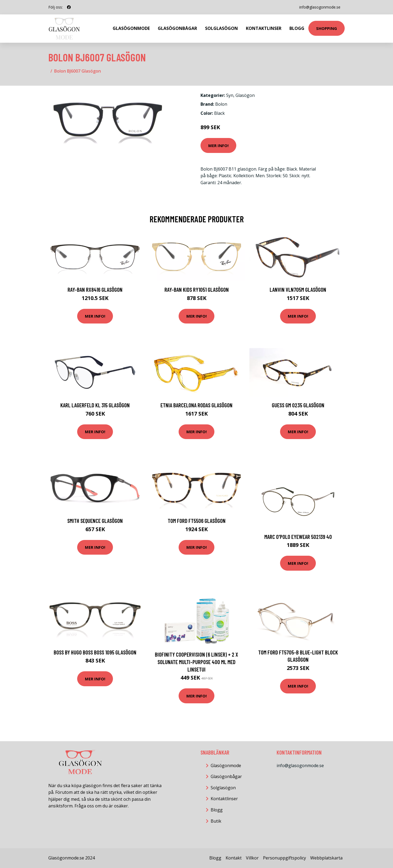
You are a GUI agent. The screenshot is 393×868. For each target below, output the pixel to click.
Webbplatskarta (326, 858)
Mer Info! (218, 145)
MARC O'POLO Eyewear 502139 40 (298, 537)
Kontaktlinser (264, 28)
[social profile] (69, 7)
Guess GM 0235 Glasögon (298, 405)
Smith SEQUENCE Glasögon (95, 521)
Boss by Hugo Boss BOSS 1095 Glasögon (95, 652)
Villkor (252, 858)
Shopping (327, 28)
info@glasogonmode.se (320, 7)
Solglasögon (221, 28)
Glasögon (245, 95)
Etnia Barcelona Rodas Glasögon (196, 405)
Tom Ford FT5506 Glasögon (197, 521)
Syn (230, 95)
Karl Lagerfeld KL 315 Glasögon (95, 405)
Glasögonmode (131, 28)
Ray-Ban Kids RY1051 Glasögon (197, 289)
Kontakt (234, 858)
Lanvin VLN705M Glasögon (298, 289)
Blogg (297, 28)
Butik (216, 821)
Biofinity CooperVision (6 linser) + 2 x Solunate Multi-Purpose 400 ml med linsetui (196, 662)
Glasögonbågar (177, 28)
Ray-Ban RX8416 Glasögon (95, 289)
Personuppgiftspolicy (284, 858)
